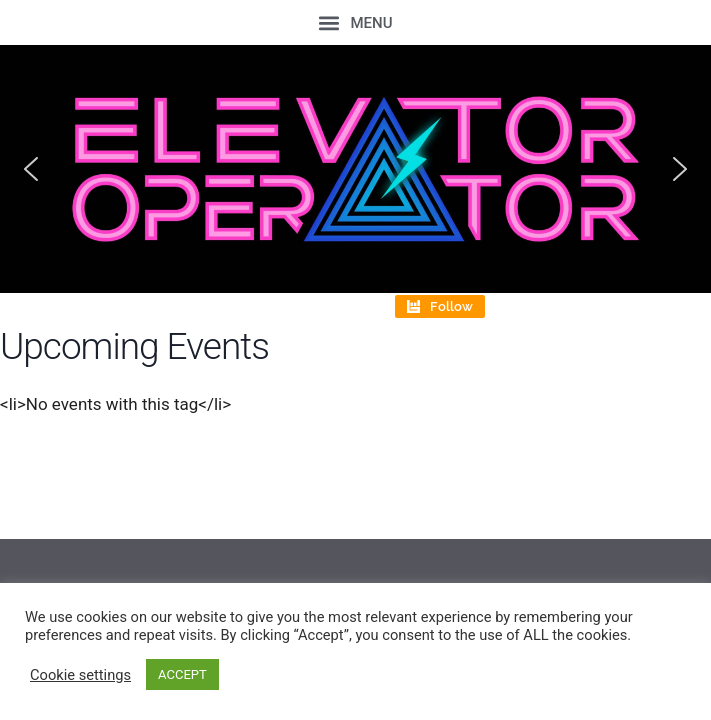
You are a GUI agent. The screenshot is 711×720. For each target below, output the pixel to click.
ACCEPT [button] (182, 674)
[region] (355, 169)
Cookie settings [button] (80, 675)
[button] (355, 22)
